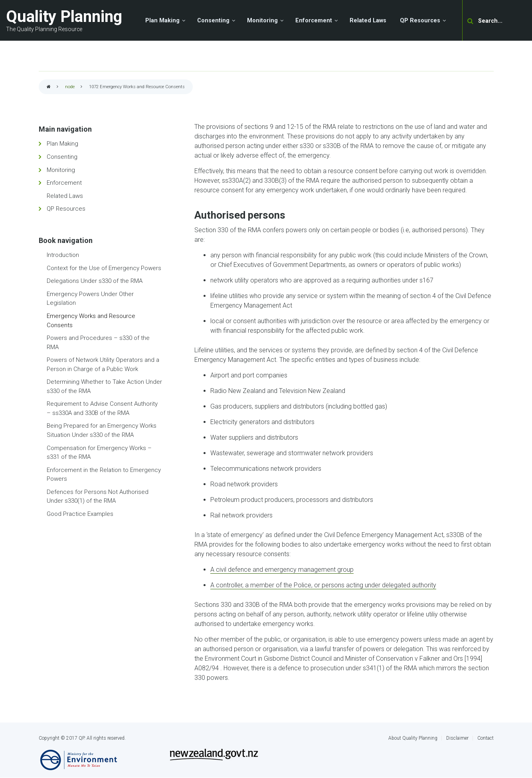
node (70, 87)
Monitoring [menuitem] (262, 21)
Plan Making (62, 144)
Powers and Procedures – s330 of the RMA (98, 343)
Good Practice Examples (80, 514)
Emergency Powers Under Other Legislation (90, 299)
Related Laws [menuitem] (368, 21)
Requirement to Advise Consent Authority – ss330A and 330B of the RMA (102, 408)
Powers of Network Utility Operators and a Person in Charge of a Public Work (103, 364)
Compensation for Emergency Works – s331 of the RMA (99, 453)
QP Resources (66, 209)
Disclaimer (457, 738)
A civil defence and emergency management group (282, 570)
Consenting (62, 157)
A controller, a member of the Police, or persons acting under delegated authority (323, 585)
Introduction (63, 255)
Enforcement (64, 183)
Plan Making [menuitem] (162, 21)
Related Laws (65, 196)
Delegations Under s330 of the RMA (95, 281)
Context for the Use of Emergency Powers (104, 268)
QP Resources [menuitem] (420, 21)
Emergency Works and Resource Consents (91, 321)
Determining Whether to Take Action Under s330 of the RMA (104, 386)
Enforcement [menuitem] (314, 21)
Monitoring (61, 170)
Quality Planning (64, 17)
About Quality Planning (413, 738)
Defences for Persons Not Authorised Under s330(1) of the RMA (98, 497)
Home (49, 87)
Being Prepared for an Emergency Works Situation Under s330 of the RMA (102, 430)
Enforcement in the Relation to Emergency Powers (104, 475)
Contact (486, 738)
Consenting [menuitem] (213, 21)
